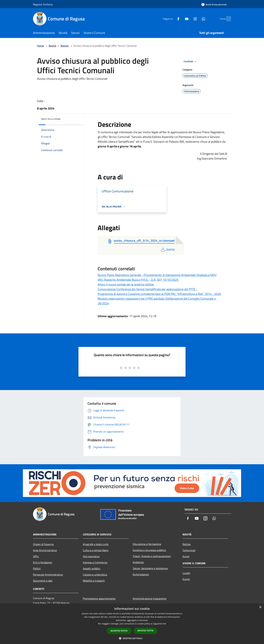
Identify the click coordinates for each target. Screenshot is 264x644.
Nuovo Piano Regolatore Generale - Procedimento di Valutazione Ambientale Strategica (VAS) (157, 275)
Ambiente (138, 562)
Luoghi (186, 573)
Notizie (64, 46)
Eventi (186, 579)
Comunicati (189, 550)
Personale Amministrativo (48, 575)
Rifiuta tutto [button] (146, 631)
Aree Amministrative (45, 550)
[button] (132, 638)
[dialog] (132, 624)
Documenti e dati (43, 581)
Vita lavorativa (91, 556)
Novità (52, 46)
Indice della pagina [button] (51, 119)
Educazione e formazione (147, 544)
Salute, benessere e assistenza (150, 568)
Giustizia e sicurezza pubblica (149, 550)
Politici (37, 568)
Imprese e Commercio (95, 562)
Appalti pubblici (92, 568)
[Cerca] (227, 19)
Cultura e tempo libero (96, 550)
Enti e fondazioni (43, 562)
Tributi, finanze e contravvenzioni (152, 556)
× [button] (260, 607)
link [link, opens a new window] (164, 624)
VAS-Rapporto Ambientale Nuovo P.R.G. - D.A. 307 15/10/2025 (138, 280)
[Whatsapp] (197, 19)
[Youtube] (180, 19)
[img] (75, 118)
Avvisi (186, 556)
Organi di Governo (43, 544)
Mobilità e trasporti (94, 581)
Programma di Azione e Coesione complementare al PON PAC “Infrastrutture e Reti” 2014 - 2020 (159, 294)
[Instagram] (189, 19)
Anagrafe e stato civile (96, 544)
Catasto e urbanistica (95, 575)
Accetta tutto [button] (119, 631)
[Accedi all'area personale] (214, 4)
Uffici (36, 556)
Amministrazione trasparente (150, 598)
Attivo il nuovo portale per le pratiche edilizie (126, 284)
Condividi (191, 62)
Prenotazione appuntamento (99, 598)
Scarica (167, 249)
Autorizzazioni (141, 574)
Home (40, 46)
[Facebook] (172, 19)
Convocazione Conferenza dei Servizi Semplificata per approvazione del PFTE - (147, 289)
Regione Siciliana (43, 4)
